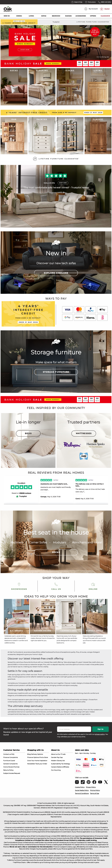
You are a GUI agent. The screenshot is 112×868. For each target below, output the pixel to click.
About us (54, 754)
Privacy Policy (91, 787)
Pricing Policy (95, 790)
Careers (54, 767)
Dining (19, 16)
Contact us (7, 754)
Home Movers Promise (11, 767)
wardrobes (29, 712)
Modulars (59, 542)
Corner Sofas (38, 542)
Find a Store (44, 757)
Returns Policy (8, 770)
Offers (93, 16)
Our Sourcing (56, 770)
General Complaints (10, 764)
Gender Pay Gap (57, 757)
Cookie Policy (80, 787)
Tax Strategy (66, 764)
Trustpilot (56, 22)
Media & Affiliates (63, 767)
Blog (29, 754)
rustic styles (28, 702)
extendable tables (55, 693)
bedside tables (55, 712)
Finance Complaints (10, 757)
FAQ (13, 754)
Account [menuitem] (91, 9)
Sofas (44, 16)
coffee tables (40, 683)
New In (7, 16)
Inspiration (43, 761)
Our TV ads (62, 754)
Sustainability (56, 764)
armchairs (80, 677)
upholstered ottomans (16, 712)
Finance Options (33, 757)
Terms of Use (95, 793)
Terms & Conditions (82, 793)
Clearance (105, 16)
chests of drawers (40, 712)
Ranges (68, 16)
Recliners (16, 542)
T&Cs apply (103, 823)
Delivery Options (37, 754)
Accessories (81, 16)
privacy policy (100, 734)
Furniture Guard (9, 761)
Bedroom (56, 16)
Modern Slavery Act (58, 761)
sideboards (22, 695)
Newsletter (31, 764)
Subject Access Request (12, 773)
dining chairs (83, 693)
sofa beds (54, 677)
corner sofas (30, 677)
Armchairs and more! (87, 542)
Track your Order (41, 764)
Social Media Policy (82, 790)
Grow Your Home (33, 761)
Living (31, 16)
